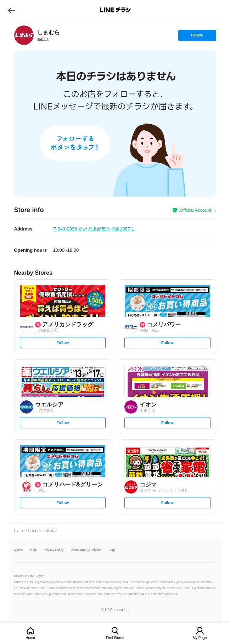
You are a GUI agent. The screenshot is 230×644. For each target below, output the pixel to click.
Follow (197, 37)
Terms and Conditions (86, 550)
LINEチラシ (116, 10)
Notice (19, 550)
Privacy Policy (54, 550)
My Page (200, 638)
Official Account (195, 210)
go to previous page (12, 10)
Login (113, 550)
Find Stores (115, 638)
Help (33, 550)
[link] (24, 35)
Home (30, 638)
